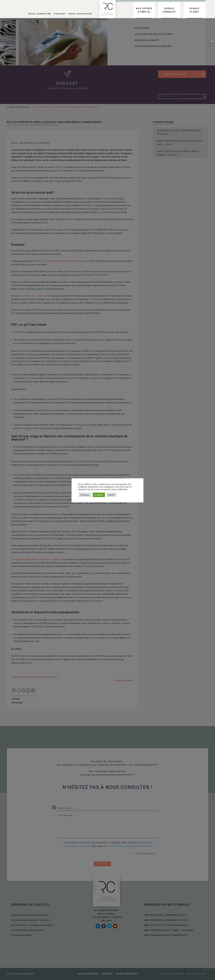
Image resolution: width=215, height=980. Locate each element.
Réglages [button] (85, 495)
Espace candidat (169, 10)
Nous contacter (80, 14)
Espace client (194, 10)
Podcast (60, 14)
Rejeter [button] (111, 495)
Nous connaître (40, 14)
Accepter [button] (99, 495)
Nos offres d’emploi (144, 10)
